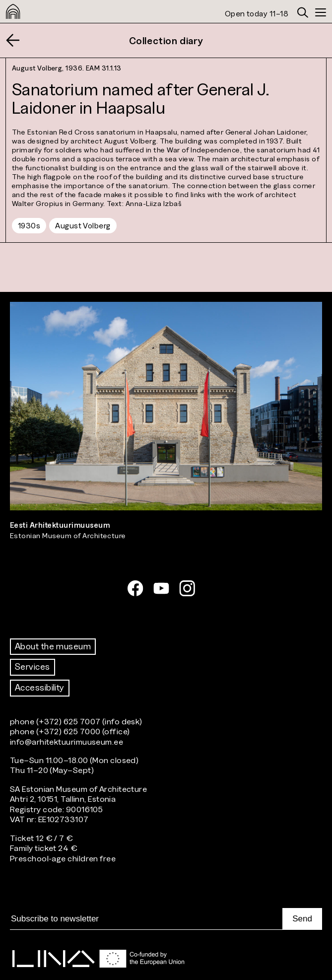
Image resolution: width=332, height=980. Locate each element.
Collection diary (166, 41)
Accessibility (40, 688)
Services (33, 667)
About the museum (53, 646)
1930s (29, 225)
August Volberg (83, 225)
